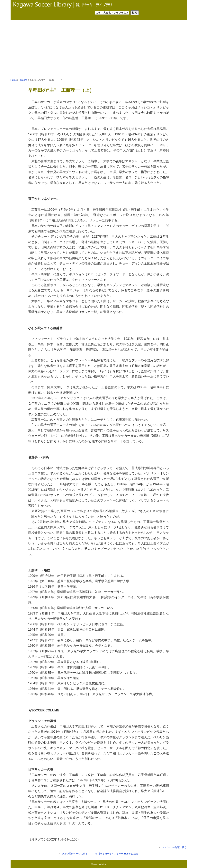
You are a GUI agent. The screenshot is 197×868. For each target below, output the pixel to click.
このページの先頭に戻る (174, 847)
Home (14, 80)
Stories (23, 80)
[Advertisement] (99, 49)
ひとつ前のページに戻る (75, 854)
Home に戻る (117, 854)
